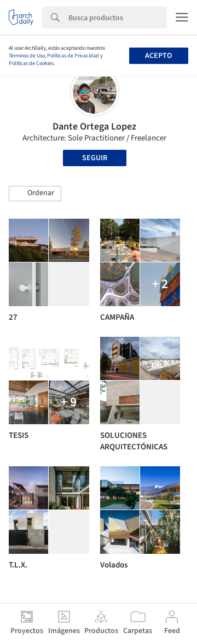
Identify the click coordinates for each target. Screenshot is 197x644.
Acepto (158, 56)
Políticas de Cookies (31, 63)
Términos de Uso (27, 56)
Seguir (95, 158)
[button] (35, 194)
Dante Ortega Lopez (94, 127)
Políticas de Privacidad (73, 56)
